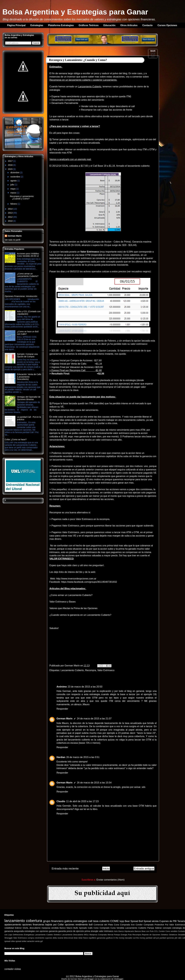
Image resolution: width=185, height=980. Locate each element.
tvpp (122, 921)
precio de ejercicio (75, 931)
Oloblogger (119, 979)
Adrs (116, 931)
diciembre (15, 173)
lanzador (129, 938)
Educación (109, 25)
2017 (11, 161)
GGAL (26, 928)
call (90, 921)
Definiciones (18, 935)
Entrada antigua (144, 868)
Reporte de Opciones (151, 935)
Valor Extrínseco (20, 938)
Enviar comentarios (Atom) (110, 880)
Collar (61, 925)
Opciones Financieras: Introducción (21, 296)
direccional (68, 938)
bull (91, 925)
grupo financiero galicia (58, 921)
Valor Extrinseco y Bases (63, 602)
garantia (62, 931)
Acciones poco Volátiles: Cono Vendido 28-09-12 (28, 255)
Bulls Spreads (80, 928)
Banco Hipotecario (126, 931)
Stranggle (9, 938)
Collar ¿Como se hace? (16, 440)
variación (31, 941)
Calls (90, 928)
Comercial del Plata (103, 925)
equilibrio (92, 938)
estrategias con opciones (36, 931)
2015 (11, 169)
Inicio (106, 868)
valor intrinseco (106, 931)
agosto (14, 181)
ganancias (101, 938)
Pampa (151, 928)
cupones (49, 938)
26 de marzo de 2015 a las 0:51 (83, 757)
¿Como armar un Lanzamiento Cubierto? (71, 595)
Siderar (158, 928)
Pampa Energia (121, 935)
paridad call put (152, 938)
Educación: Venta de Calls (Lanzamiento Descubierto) (29, 377)
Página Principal (16, 25)
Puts (130, 935)
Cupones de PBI (168, 921)
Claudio (61, 801)
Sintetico (165, 935)
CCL (156, 931)
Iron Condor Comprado (142, 925)
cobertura (34, 921)
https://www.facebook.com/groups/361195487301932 (89, 582)
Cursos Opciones (167, 25)
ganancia (53, 931)
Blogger (91, 979)
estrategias (80, 921)
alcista (155, 921)
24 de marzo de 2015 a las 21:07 (94, 719)
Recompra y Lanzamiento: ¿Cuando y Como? (22, 198)
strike (24, 941)
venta (37, 941)
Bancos (138, 931)
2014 (11, 209)
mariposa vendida (50, 928)
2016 (11, 165)
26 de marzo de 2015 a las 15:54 (94, 783)
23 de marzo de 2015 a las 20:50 (85, 687)
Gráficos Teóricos (89, 25)
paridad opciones (167, 938)
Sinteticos (173, 935)
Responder (62, 709)
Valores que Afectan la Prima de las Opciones (73, 608)
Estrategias (37, 25)
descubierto (35, 928)
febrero (14, 204)
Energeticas (29, 935)
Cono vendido (171, 931)
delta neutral (58, 938)
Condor (162, 931)
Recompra (91, 670)
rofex (13, 941)
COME (115, 921)
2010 (11, 221)
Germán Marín (77, 979)
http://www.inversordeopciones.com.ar (76, 579)
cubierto (104, 921)
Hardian (61, 757)
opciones (70, 925)
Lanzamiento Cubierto (72, 670)
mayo (13, 189)
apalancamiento (13, 925)
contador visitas (13, 969)
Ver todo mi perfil (13, 240)
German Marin (72, 666)
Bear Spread (131, 921)
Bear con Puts (148, 931)
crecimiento (39, 938)
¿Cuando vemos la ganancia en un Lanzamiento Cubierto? (80, 615)
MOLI (86, 935)
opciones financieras (33, 925)
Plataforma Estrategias (61, 25)
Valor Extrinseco (106, 670)
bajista (49, 925)
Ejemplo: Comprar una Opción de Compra (27, 355)
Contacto (147, 25)
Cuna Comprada (122, 925)
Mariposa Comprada (98, 935)
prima (87, 931)
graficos (109, 938)
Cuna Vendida (117, 928)
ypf (41, 941)
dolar (76, 938)
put (55, 925)
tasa (96, 921)
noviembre (15, 177)
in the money (119, 938)
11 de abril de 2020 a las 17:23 (82, 801)
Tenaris (181, 921)
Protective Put (161, 925)
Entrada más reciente (65, 868)
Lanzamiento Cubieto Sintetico (48, 935)
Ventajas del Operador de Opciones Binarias (29, 398)
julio (13, 185)
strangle (94, 931)
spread (18, 941)
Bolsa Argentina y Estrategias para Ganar (75, 12)
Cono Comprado (102, 928)
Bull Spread (145, 921)
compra (31, 938)
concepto (167, 928)
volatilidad (9, 928)
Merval (110, 935)
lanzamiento (15, 921)
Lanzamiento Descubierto (72, 935)
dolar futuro (83, 938)
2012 (11, 217)
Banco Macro (66, 928)
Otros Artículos (129, 25)
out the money (139, 938)
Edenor (18, 928)
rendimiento (82, 925)
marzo (14, 193)
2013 (11, 213)
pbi (176, 938)
